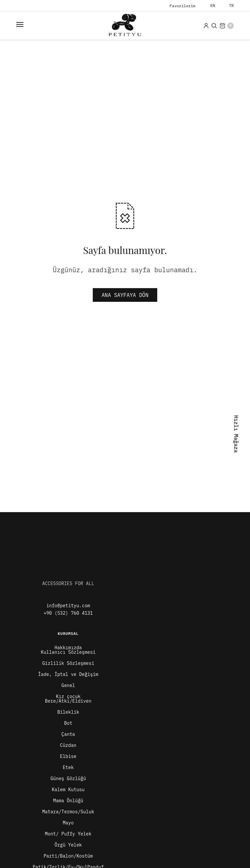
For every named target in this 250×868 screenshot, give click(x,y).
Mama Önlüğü (68, 801)
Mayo (68, 823)
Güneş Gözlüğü (68, 778)
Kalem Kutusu (68, 790)
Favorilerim (182, 6)
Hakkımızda (68, 648)
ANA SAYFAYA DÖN (125, 295)
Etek (68, 767)
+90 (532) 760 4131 (68, 613)
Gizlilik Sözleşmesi (68, 663)
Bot (68, 723)
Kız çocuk (68, 696)
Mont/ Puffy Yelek (68, 834)
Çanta (68, 734)
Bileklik (68, 712)
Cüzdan (68, 745)
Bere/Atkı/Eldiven (68, 701)
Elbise (68, 756)
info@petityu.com (68, 606)
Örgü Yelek (68, 845)
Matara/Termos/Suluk (68, 812)
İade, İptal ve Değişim (68, 674)
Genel (68, 685)
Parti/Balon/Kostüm (68, 856)
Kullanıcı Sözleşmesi (68, 652)
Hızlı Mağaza (236, 434)
